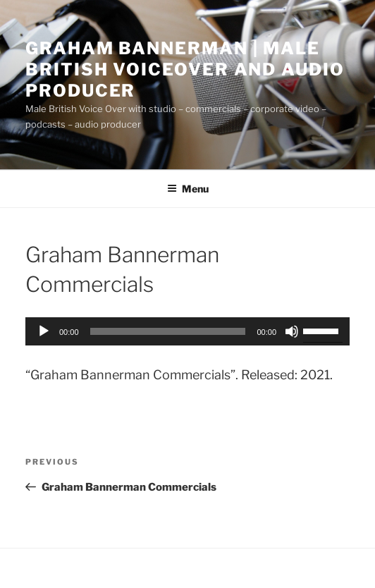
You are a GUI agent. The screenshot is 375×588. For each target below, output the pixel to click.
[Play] (44, 331)
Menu (188, 189)
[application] (187, 331)
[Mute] (292, 331)
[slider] (168, 331)
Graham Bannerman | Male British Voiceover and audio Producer (185, 69)
